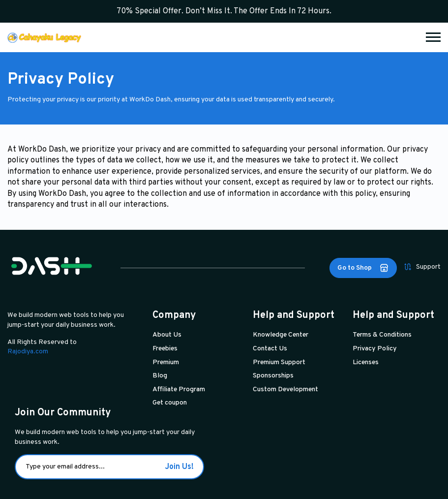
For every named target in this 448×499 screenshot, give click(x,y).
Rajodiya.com (28, 352)
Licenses (366, 362)
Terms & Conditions (382, 335)
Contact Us (270, 349)
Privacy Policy (375, 349)
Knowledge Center (281, 335)
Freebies (165, 349)
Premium (166, 362)
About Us (167, 335)
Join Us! (179, 467)
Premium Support (279, 362)
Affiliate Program (179, 390)
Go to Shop (363, 268)
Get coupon (170, 403)
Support (422, 267)
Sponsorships (273, 376)
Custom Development (285, 390)
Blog (160, 376)
